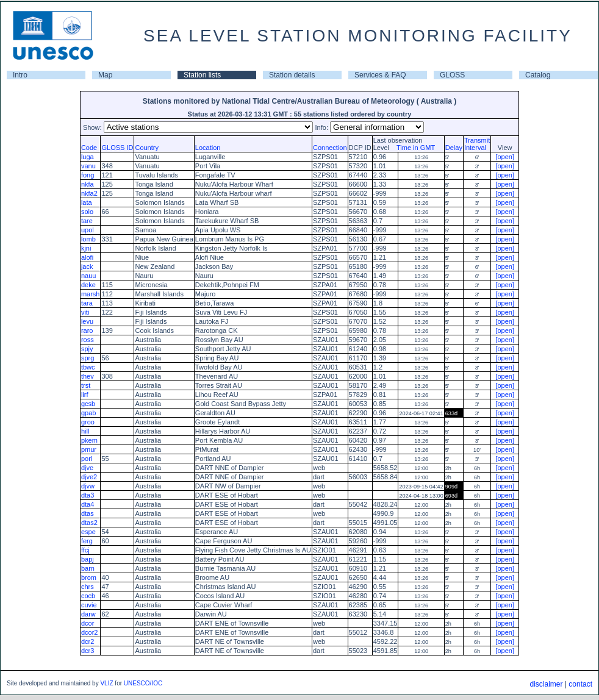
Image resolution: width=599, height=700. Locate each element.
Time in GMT (413, 148)
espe (88, 532)
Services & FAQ (380, 75)
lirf (85, 395)
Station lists (202, 75)
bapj (88, 559)
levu (87, 321)
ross (88, 340)
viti (85, 312)
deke (88, 285)
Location (208, 148)
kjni (86, 248)
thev (88, 376)
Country (147, 148)
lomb (88, 239)
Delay (454, 148)
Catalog (538, 75)
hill (85, 431)
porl (87, 459)
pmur (89, 449)
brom (89, 577)
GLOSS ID (117, 148)
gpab (88, 413)
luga (88, 157)
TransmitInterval (477, 144)
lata (87, 202)
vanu (88, 166)
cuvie (89, 605)
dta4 (88, 504)
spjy (87, 349)
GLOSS (452, 75)
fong (88, 175)
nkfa (88, 184)
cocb (88, 596)
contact (580, 684)
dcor (88, 623)
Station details (292, 75)
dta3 (88, 495)
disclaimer (546, 684)
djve (87, 468)
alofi (87, 257)
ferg (87, 541)
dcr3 (88, 651)
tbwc (88, 367)
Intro (20, 75)
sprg (88, 358)
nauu (88, 276)
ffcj (85, 550)
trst (86, 385)
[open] (505, 157)
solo (87, 212)
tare (87, 221)
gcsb (88, 404)
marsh (91, 294)
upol (88, 230)
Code (89, 148)
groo (88, 422)
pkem (89, 440)
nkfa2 (89, 193)
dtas (88, 513)
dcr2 (88, 641)
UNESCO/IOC (143, 683)
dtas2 (89, 523)
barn (88, 568)
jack (87, 266)
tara (87, 303)
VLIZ (106, 683)
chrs (88, 587)
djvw (88, 486)
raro (87, 330)
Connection (330, 148)
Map (105, 75)
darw (88, 614)
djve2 (89, 477)
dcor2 (90, 632)
